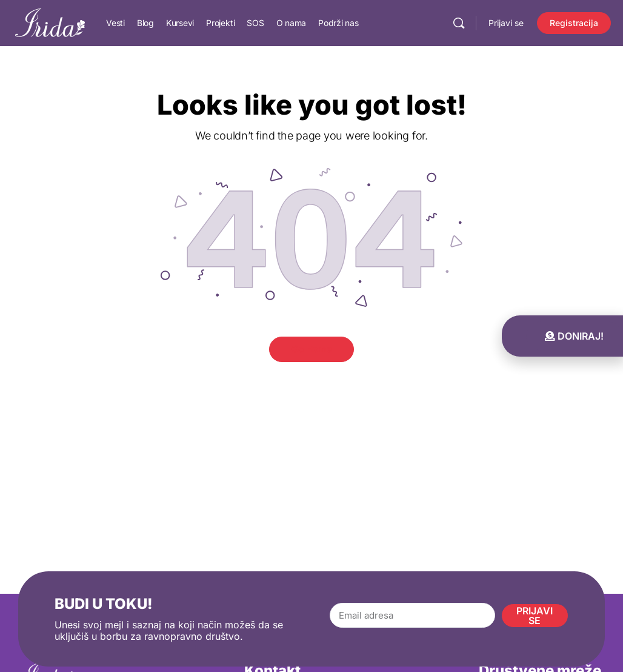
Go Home (312, 349)
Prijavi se (506, 23)
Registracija (574, 23)
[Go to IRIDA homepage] (50, 22)
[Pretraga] (459, 23)
